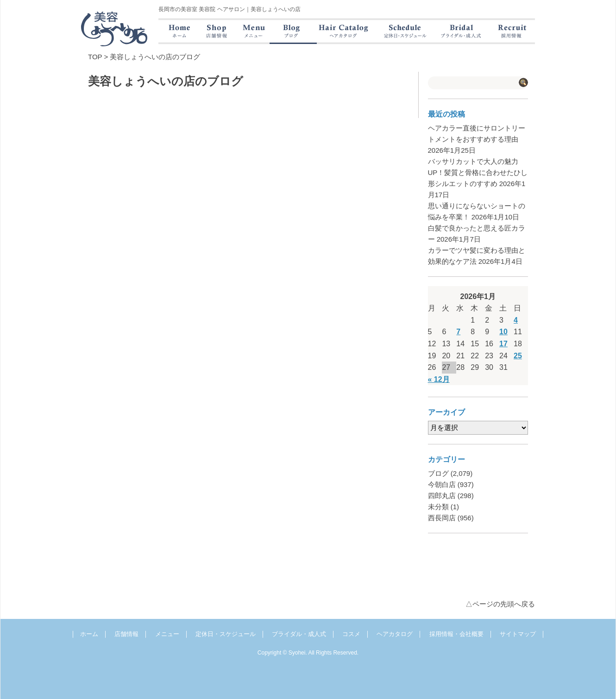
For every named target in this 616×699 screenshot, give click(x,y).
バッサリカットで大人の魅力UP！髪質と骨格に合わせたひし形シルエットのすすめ (478, 172)
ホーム (89, 634)
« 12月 (439, 379)
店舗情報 (126, 634)
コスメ (351, 634)
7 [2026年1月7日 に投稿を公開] (458, 332)
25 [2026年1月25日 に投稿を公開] (518, 356)
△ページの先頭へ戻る (500, 604)
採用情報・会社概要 (456, 634)
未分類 (438, 507)
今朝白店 (442, 484)
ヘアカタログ (395, 634)
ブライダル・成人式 (299, 634)
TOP (95, 57)
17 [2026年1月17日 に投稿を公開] (503, 344)
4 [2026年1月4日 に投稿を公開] (516, 320)
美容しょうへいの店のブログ (155, 57)
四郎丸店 (442, 496)
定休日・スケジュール (226, 634)
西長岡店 (442, 518)
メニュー (167, 634)
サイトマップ (518, 634)
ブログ (438, 473)
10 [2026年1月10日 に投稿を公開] (503, 332)
